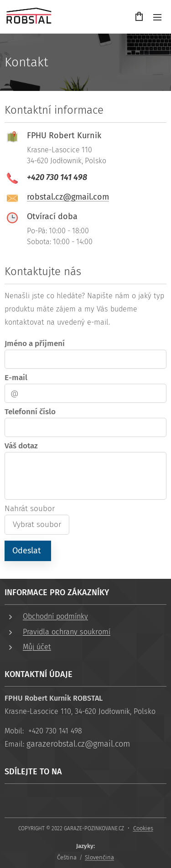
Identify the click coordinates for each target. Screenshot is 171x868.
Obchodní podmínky (55, 616)
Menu (157, 17)
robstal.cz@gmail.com (68, 197)
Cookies (143, 828)
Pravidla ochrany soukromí (67, 632)
